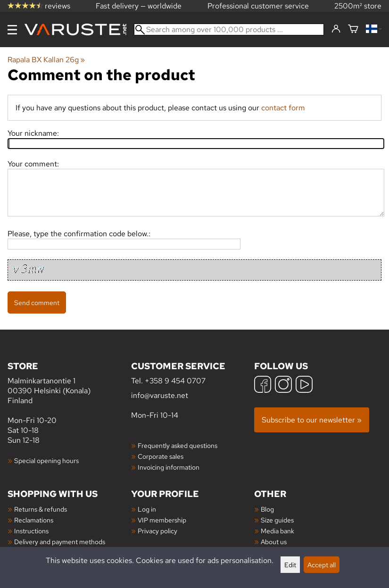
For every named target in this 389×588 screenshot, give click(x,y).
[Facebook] (263, 385)
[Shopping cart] (353, 29)
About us (274, 542)
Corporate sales (161, 456)
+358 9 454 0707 (175, 381)
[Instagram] (283, 385)
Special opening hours (46, 460)
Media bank (277, 531)
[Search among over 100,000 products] (229, 29)
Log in (147, 509)
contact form (283, 108)
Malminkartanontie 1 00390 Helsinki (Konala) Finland (69, 383)
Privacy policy (157, 531)
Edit (290, 565)
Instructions (31, 531)
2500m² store (358, 6)
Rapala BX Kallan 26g (46, 60)
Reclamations (34, 520)
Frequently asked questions (178, 445)
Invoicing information (169, 467)
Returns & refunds (41, 509)
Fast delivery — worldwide (139, 6)
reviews (39, 6)
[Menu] (12, 30)
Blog (267, 509)
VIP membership (162, 520)
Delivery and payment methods (60, 542)
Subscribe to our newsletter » (312, 420)
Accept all (322, 565)
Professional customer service (258, 6)
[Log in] (336, 29)
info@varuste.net (160, 395)
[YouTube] (304, 385)
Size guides (277, 520)
